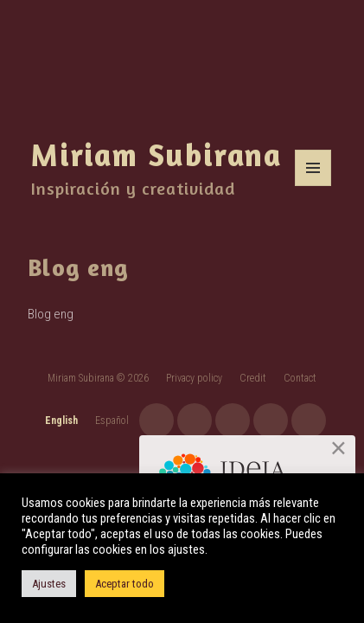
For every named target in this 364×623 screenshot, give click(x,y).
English (61, 421)
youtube (195, 421)
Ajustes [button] (49, 584)
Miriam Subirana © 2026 (98, 378)
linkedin (309, 421)
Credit (253, 378)
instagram (156, 421)
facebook (233, 421)
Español (112, 421)
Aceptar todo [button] (125, 584)
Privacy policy (194, 378)
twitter (271, 421)
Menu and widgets (313, 186)
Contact (300, 378)
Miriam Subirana (156, 154)
